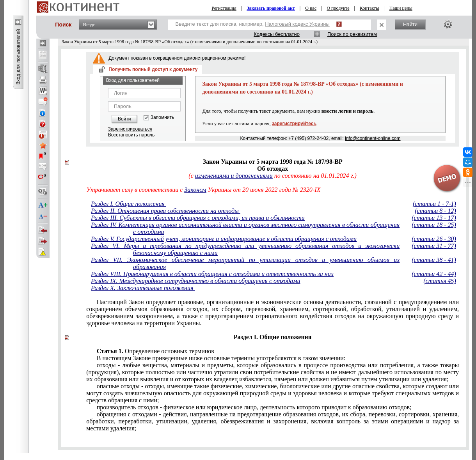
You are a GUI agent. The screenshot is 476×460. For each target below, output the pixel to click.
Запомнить (162, 118)
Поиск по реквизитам (352, 34)
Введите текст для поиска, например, (253, 24)
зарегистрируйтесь (294, 124)
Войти (124, 119)
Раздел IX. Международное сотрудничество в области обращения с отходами (195, 281)
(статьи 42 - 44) (434, 274)
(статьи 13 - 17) (434, 218)
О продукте (338, 8)
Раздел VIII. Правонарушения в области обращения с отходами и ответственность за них (212, 274)
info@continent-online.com (373, 138)
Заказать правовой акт (271, 8)
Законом (195, 190)
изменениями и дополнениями (234, 176)
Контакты (369, 8)
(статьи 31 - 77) (434, 246)
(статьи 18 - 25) (434, 225)
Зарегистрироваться (130, 129)
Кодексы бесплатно (277, 34)
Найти (410, 24)
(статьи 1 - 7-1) (434, 204)
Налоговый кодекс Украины (297, 24)
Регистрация (224, 8)
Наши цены (401, 8)
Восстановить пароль (131, 135)
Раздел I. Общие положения (129, 204)
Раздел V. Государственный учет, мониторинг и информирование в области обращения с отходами (224, 239)
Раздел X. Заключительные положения (143, 288)
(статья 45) (440, 281)
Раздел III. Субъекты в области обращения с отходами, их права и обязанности (198, 218)
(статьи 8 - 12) (435, 211)
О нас (311, 8)
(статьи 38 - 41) (434, 260)
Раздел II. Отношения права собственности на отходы (166, 211)
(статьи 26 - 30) (434, 239)
